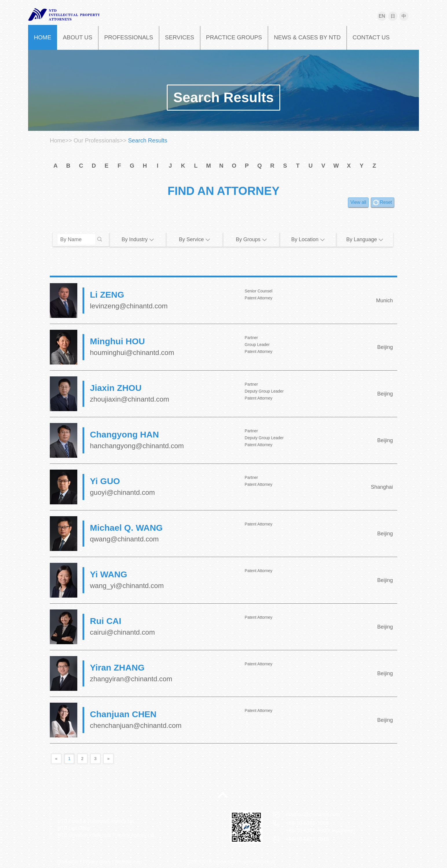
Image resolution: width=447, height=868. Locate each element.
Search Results (224, 97)
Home (57, 140)
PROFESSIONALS (129, 37)
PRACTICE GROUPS (234, 37)
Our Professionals (97, 140)
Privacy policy (97, 862)
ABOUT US (78, 37)
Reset (386, 202)
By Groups (251, 239)
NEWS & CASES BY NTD (307, 37)
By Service (195, 239)
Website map (128, 862)
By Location (308, 239)
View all (358, 202)
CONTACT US (371, 37)
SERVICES (180, 37)
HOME (43, 37)
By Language (365, 239)
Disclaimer (68, 862)
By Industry (138, 239)
